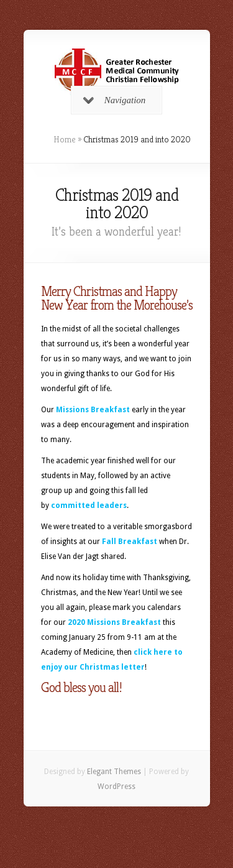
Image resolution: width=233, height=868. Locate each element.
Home (65, 139)
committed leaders (89, 506)
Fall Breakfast (130, 542)
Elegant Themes (114, 772)
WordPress (116, 787)
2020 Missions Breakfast (114, 622)
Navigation (115, 100)
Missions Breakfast (93, 410)
